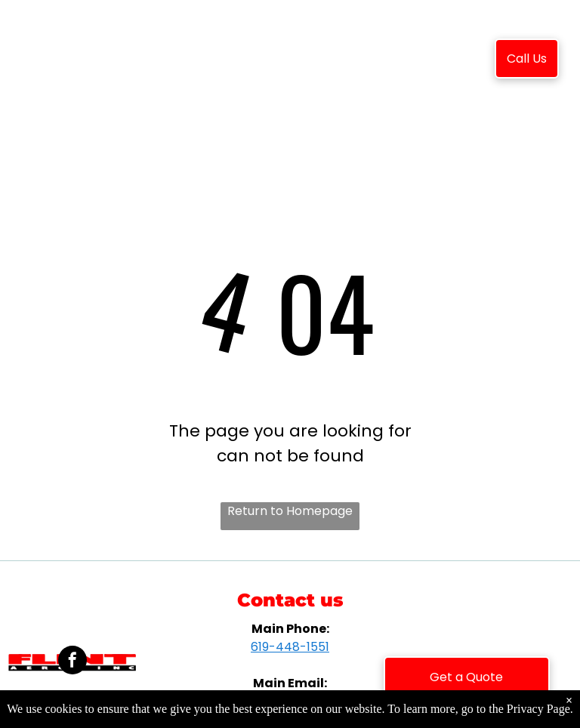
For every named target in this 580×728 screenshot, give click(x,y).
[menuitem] (187, 61)
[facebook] (72, 662)
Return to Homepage (290, 511)
